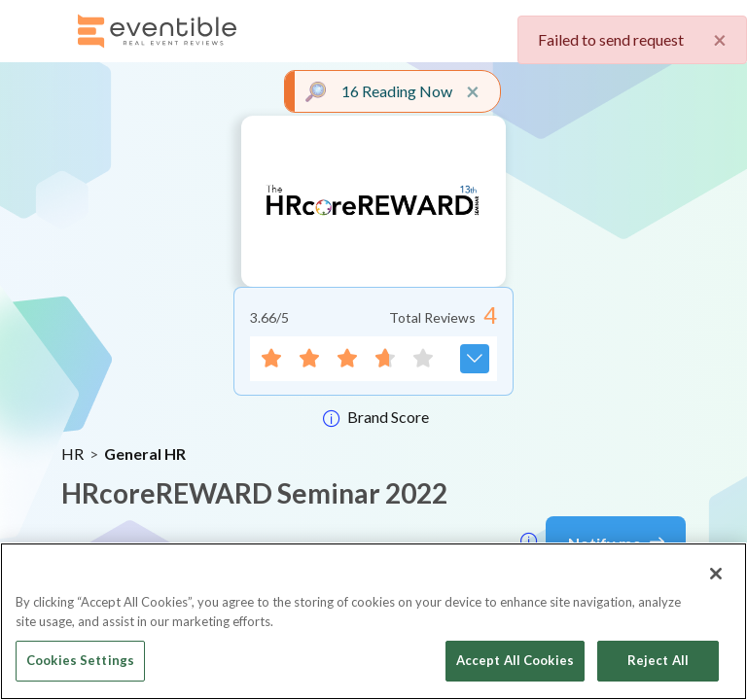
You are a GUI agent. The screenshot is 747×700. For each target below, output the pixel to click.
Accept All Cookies (515, 660)
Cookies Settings (80, 660)
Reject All (658, 660)
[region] (373, 621)
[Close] (716, 574)
